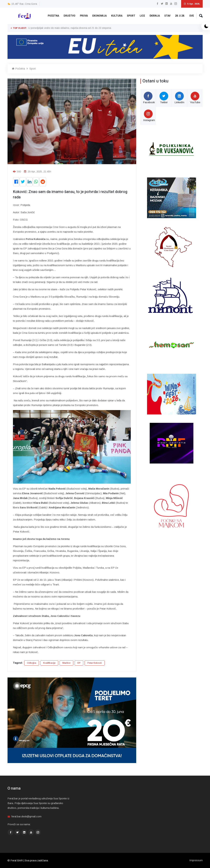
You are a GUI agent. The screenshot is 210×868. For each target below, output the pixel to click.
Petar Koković (95, 663)
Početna (53, 16)
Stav (167, 16)
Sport (131, 16)
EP (79, 663)
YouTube (195, 98)
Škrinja (155, 16)
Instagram (149, 116)
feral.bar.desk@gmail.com (26, 816)
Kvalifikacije (49, 663)
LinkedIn (179, 98)
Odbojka (32, 663)
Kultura (117, 16)
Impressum (196, 860)
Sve (192, 16)
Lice (142, 16)
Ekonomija (99, 16)
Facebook (149, 98)
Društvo (70, 16)
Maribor (66, 663)
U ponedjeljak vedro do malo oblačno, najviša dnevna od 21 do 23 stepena (70, 28)
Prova (84, 16)
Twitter (164, 98)
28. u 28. (180, 16)
